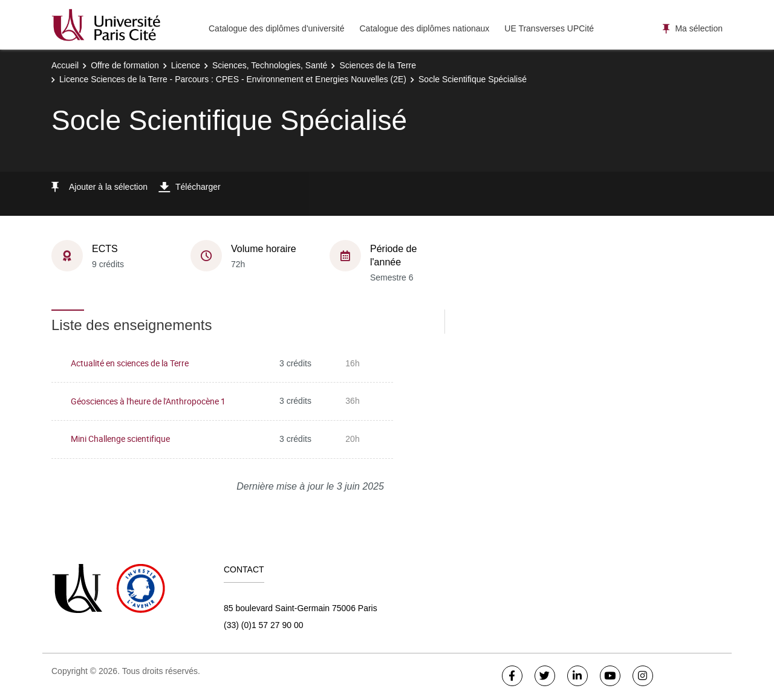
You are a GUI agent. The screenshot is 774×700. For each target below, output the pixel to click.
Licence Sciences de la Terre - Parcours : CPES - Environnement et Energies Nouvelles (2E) (233, 79)
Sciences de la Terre (378, 65)
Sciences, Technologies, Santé (270, 65)
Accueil (65, 65)
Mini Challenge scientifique (120, 439)
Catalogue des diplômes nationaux (424, 28)
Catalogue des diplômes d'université (276, 28)
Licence (186, 65)
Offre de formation (125, 65)
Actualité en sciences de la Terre (130, 363)
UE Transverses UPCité (549, 28)
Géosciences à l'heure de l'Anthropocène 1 (148, 401)
